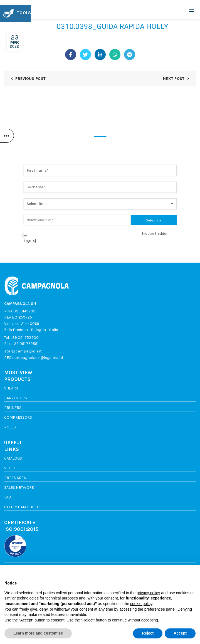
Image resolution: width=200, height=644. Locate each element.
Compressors (18, 417)
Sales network (19, 488)
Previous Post (30, 79)
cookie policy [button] (141, 604)
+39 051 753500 (24, 338)
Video (10, 468)
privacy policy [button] (148, 593)
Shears (11, 388)
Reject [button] (148, 633)
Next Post (174, 79)
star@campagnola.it (23, 351)
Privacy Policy (122, 234)
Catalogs (13, 458)
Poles (10, 427)
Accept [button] (180, 633)
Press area (15, 478)
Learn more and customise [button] (38, 633)
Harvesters (16, 398)
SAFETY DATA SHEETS (22, 507)
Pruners (13, 408)
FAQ (8, 497)
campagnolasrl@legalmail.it (38, 358)
